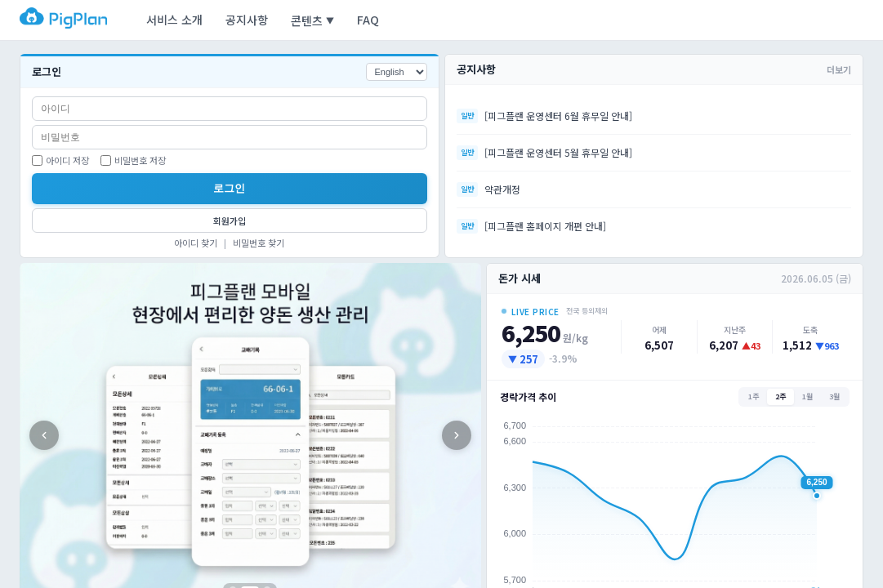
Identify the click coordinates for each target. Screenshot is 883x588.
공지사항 (247, 20)
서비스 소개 (174, 20)
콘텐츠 (312, 20)
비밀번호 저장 (133, 160)
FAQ (368, 20)
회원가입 (230, 220)
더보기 (839, 69)
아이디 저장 (60, 160)
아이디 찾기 (196, 243)
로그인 (229, 188)
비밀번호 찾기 (259, 243)
